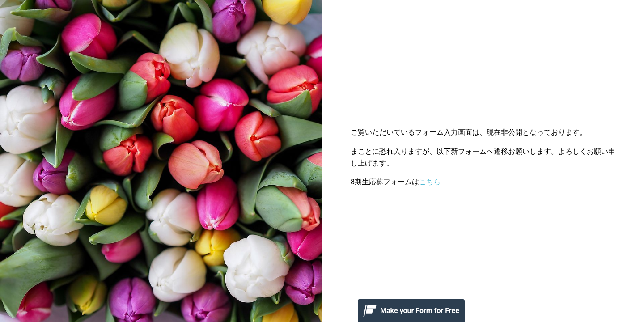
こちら (430, 182)
